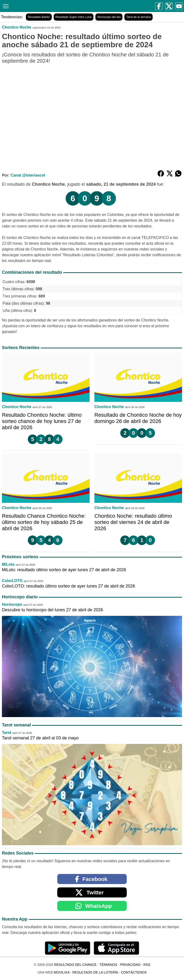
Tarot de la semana (138, 17)
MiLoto (8, 564)
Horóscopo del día (109, 17)
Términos (108, 965)
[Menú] (5, 6)
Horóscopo (12, 604)
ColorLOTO (12, 581)
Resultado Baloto (39, 17)
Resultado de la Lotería (95, 972)
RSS (147, 965)
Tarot (7, 733)
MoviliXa (61, 972)
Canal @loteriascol (28, 175)
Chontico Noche (17, 27)
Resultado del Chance (75, 965)
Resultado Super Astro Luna (74, 17)
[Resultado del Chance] (48, 6)
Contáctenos (134, 972)
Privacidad (130, 965)
